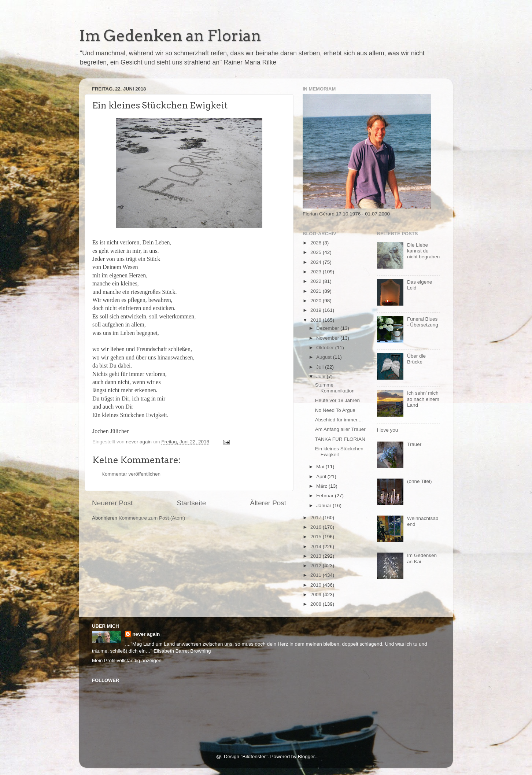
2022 (317, 281)
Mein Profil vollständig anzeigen (127, 660)
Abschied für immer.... (339, 420)
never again (146, 634)
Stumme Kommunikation (335, 388)
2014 (317, 547)
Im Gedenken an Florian (170, 36)
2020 (317, 301)
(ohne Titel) (420, 481)
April (322, 477)
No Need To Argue (335, 410)
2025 (317, 252)
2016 (317, 527)
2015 (317, 537)
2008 (317, 604)
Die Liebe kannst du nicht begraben (423, 251)
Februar (326, 496)
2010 (317, 585)
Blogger (306, 756)
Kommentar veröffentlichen (131, 474)
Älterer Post (268, 503)
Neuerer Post (112, 503)
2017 (317, 518)
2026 (317, 243)
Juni (322, 377)
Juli (321, 367)
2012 (317, 566)
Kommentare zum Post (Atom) (152, 518)
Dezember (328, 328)
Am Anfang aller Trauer (340, 429)
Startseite (191, 503)
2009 (317, 595)
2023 (317, 272)
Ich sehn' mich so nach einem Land (423, 399)
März (322, 486)
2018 (317, 320)
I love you (388, 430)
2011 (317, 575)
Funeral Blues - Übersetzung (423, 322)
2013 (317, 556)
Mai (321, 467)
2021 (317, 291)
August (325, 357)
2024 (317, 262)
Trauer (414, 444)
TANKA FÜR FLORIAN (340, 439)
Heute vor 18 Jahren (337, 400)
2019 (317, 310)
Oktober (326, 348)
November (328, 338)
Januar (324, 505)
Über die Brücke (416, 359)
